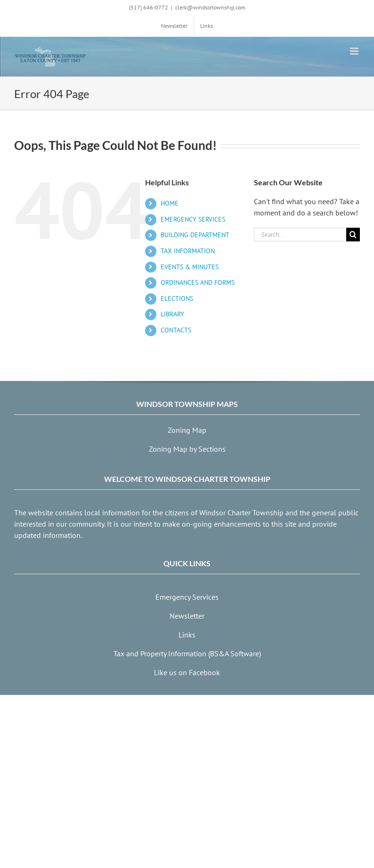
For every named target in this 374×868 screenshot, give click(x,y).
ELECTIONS (177, 298)
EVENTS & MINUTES (190, 267)
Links (187, 635)
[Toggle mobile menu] (355, 51)
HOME (170, 203)
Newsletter (187, 616)
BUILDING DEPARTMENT (195, 235)
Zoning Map (187, 430)
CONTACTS (176, 330)
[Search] (353, 235)
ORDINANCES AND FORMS (198, 282)
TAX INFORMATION (188, 251)
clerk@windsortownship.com (210, 7)
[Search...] (300, 235)
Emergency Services (187, 597)
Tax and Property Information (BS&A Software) (187, 653)
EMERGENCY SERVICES (193, 219)
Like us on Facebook (187, 672)
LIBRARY (172, 314)
